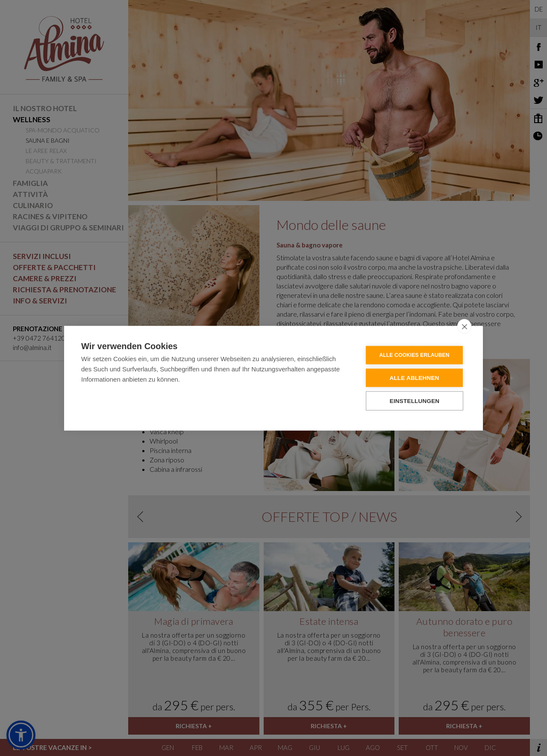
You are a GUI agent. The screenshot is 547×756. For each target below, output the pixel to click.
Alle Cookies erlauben (414, 355)
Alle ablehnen (414, 378)
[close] (464, 326)
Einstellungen (415, 401)
